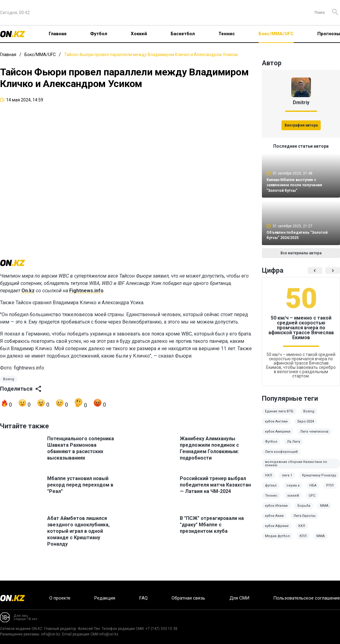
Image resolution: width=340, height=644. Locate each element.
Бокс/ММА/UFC (276, 34)
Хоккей (139, 34)
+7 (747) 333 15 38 (161, 629)
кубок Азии (274, 520)
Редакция (105, 598)
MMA (321, 540)
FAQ (144, 598)
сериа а (293, 490)
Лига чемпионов (314, 436)
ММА (324, 510)
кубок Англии (276, 426)
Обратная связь (188, 598)
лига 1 (287, 480)
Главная (58, 34)
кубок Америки (278, 436)
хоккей (293, 500)
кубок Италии (276, 510)
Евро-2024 (306, 426)
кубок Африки (277, 530)
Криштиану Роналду (319, 480)
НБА (313, 490)
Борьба (304, 510)
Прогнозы (329, 34)
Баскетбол (183, 34)
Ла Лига (294, 446)
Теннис (227, 34)
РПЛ (330, 490)
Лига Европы (304, 520)
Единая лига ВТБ (279, 416)
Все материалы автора (301, 257)
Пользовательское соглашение (307, 598)
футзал (271, 490)
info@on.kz (51, 634)
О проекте (60, 598)
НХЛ (268, 480)
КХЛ (302, 530)
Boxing (9, 386)
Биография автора (301, 125)
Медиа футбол (277, 540)
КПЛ (303, 540)
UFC (312, 500)
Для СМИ (239, 598)
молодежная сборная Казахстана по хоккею (296, 468)
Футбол (99, 34)
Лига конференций (281, 456)
